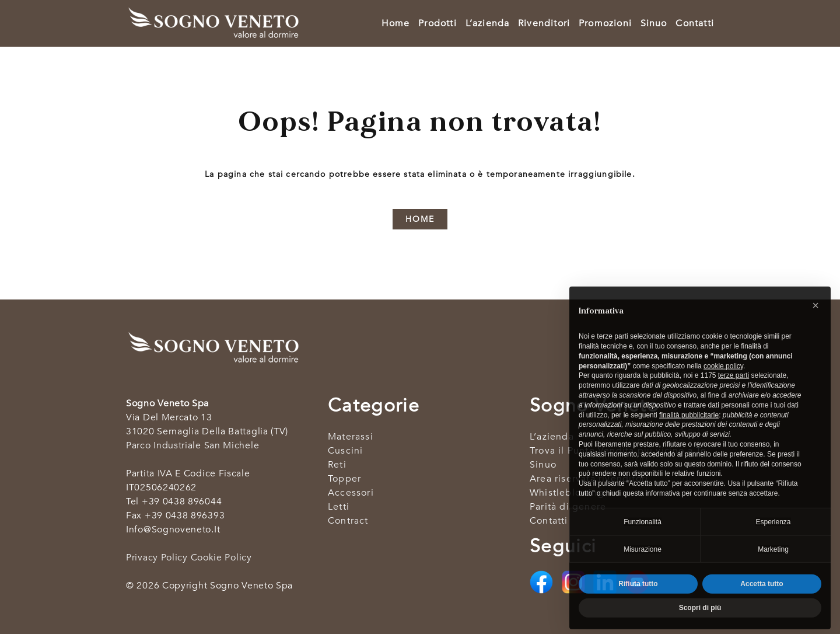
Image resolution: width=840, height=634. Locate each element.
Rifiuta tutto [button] (638, 598)
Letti (339, 507)
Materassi (351, 437)
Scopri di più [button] (700, 622)
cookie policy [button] (723, 381)
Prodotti (437, 23)
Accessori (351, 493)
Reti (337, 465)
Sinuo (654, 23)
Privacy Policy (157, 558)
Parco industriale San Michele (192, 445)
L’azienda (488, 23)
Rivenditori (544, 23)
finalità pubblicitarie (689, 430)
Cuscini (345, 451)
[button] (815, 320)
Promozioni (605, 23)
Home (396, 23)
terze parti (734, 390)
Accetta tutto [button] (762, 598)
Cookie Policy (221, 558)
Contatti (695, 23)
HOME (420, 219)
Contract (348, 521)
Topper (344, 479)
